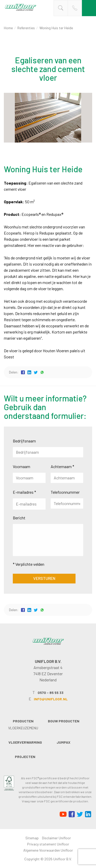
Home (8, 28)
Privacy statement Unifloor (48, 844)
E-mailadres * (24, 492)
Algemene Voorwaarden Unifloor (48, 850)
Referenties (26, 28)
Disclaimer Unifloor (56, 838)
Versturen (44, 578)
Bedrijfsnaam (24, 441)
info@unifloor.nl (51, 699)
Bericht (19, 518)
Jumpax (63, 742)
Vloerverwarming (25, 742)
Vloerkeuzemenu (23, 728)
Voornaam (22, 466)
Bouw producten (64, 721)
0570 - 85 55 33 (51, 693)
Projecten (25, 757)
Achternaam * (62, 466)
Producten (23, 721)
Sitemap (32, 838)
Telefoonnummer (65, 492)
